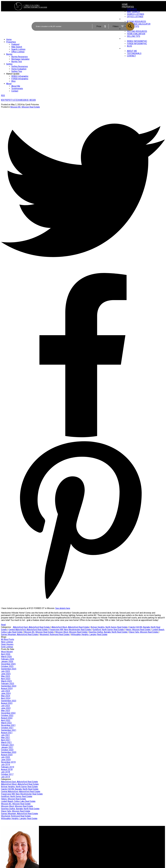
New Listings (7, 642)
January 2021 (7, 747)
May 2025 (6, 676)
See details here (63, 608)
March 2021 (6, 742)
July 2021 (5, 735)
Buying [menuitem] (9, 54)
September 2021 (9, 730)
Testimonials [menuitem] (134, 53)
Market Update (130, 39)
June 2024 (6, 693)
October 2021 (7, 728)
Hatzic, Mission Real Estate (138, 630)
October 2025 (7, 666)
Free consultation (93, 839)
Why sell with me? (93, 834)
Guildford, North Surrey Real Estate (109, 630)
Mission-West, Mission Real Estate (72, 632)
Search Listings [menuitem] (18, 49)
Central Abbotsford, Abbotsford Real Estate (28, 630)
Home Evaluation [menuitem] (19, 69)
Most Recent (7, 652)
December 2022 (8, 713)
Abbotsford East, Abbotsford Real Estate (32, 627)
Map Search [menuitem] (17, 47)
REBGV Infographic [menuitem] (137, 41)
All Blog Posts (8, 639)
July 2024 (5, 691)
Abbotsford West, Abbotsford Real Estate (70, 627)
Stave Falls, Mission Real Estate (144, 632)
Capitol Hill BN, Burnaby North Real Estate (20, 789)
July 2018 (5, 772)
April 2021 (6, 740)
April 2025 (6, 679)
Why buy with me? (51, 834)
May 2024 (6, 696)
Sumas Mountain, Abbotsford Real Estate (20, 634)
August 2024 (7, 688)
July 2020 (5, 757)
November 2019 (8, 762)
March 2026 (6, 657)
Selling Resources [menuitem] (20, 66)
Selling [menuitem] (9, 64)
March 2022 (6, 723)
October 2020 (7, 750)
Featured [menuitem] (132, 9)
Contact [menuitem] (131, 56)
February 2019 (8, 767)
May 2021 (6, 738)
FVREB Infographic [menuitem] (137, 44)
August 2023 (7, 703)
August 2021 (7, 733)
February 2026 (8, 659)
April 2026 (6, 654)
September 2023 (9, 701)
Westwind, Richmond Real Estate (55, 634)
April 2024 (6, 698)
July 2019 (5, 765)
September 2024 (9, 686)
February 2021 (8, 745)
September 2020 (9, 752)
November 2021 (8, 725)
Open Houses (7, 644)
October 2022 (7, 715)
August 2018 (7, 769)
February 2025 (8, 684)
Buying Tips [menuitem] (17, 62)
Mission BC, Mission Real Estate (25, 107)
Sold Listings (7, 647)
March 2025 (6, 681)
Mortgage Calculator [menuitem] (20, 59)
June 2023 (6, 708)
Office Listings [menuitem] (18, 52)
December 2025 (8, 664)
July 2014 (5, 777)
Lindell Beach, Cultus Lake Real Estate (18, 801)
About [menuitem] (125, 48)
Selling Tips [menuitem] (134, 36)
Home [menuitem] (125, 4)
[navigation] (83, 65)
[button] (142, 854)
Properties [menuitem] (128, 7)
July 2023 (5, 706)
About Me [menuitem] (132, 51)
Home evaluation (93, 837)
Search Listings (50, 839)
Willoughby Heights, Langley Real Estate (89, 634)
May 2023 (6, 711)
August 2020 (7, 755)
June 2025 (6, 674)
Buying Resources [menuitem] (20, 57)
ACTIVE (131, 20)
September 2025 (9, 669)
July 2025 (5, 671)
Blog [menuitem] (129, 46)
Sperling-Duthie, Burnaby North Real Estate (108, 632)
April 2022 (6, 720)
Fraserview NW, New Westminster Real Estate (70, 630)
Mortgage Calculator (52, 837)
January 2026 (7, 661)
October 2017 (7, 774)
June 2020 (6, 760)
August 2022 (7, 718)
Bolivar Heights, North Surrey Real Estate (109, 627)
